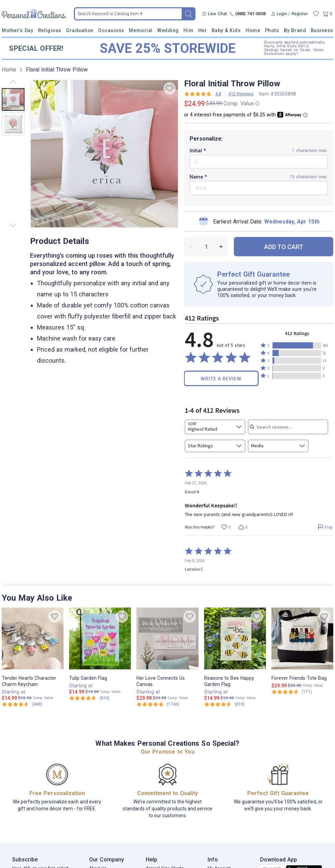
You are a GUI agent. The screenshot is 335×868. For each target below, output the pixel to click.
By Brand (295, 30)
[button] (297, 345)
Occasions (111, 30)
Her (203, 30)
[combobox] (215, 427)
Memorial (141, 30)
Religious (50, 30)
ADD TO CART (284, 247)
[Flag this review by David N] (325, 527)
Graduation (80, 30)
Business (322, 30)
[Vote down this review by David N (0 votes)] (243, 527)
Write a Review (221, 378)
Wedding (168, 30)
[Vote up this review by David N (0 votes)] (226, 527)
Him (188, 30)
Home (253, 30)
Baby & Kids (226, 30)
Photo (272, 30)
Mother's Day (17, 30)
